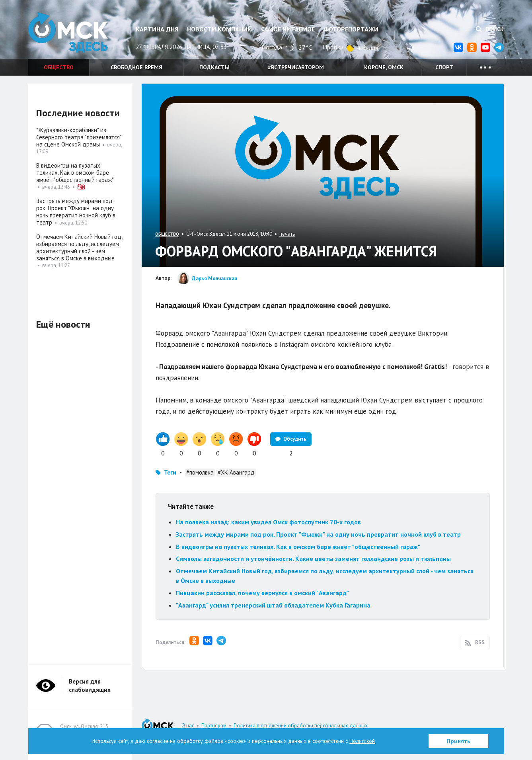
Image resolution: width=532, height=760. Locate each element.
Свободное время (136, 67)
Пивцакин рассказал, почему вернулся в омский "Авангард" (262, 593)
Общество (59, 67)
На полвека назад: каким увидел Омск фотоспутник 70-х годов (268, 522)
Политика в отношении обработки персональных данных (301, 726)
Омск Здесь (68, 32)
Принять (458, 741)
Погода (272, 47)
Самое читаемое (288, 29)
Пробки (333, 47)
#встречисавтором (296, 67)
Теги (170, 472)
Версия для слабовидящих (90, 686)
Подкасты (214, 67)
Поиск (490, 29)
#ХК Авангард (236, 472)
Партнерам (214, 726)
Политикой (362, 741)
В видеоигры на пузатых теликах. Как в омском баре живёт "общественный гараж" (298, 547)
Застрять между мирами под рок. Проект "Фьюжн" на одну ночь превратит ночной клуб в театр (318, 534)
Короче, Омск (384, 67)
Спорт (444, 67)
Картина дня (157, 29)
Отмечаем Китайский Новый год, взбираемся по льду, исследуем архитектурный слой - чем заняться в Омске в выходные (79, 247)
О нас (188, 726)
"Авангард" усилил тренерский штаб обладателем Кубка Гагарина (273, 605)
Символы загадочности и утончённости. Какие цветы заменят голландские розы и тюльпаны (313, 559)
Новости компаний (219, 29)
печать (287, 234)
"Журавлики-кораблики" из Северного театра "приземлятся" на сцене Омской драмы (79, 137)
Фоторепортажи (351, 29)
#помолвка (200, 472)
